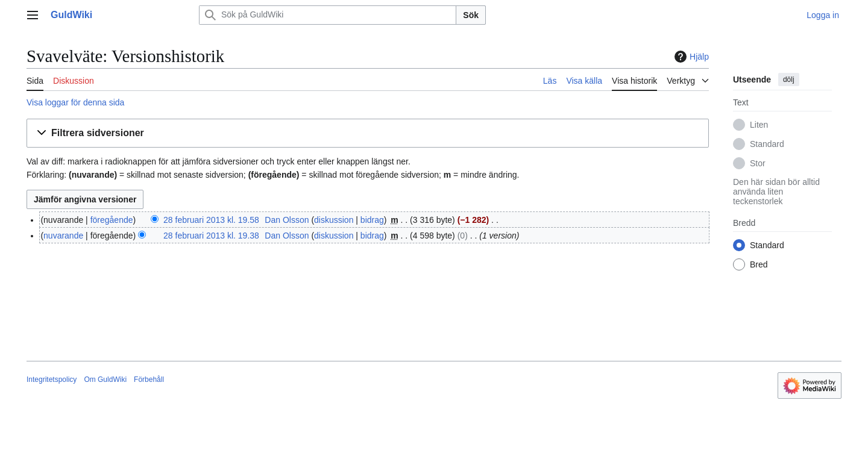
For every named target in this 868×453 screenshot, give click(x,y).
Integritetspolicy (52, 380)
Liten (759, 125)
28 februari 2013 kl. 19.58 (211, 220)
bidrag (372, 220)
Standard (767, 144)
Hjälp (690, 57)
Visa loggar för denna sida (75, 102)
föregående (112, 220)
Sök (471, 15)
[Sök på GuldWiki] (328, 15)
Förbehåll (149, 380)
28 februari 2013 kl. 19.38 (211, 236)
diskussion (334, 220)
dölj (789, 80)
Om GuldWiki (105, 380)
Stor (758, 163)
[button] (368, 133)
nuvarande (63, 236)
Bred (759, 264)
